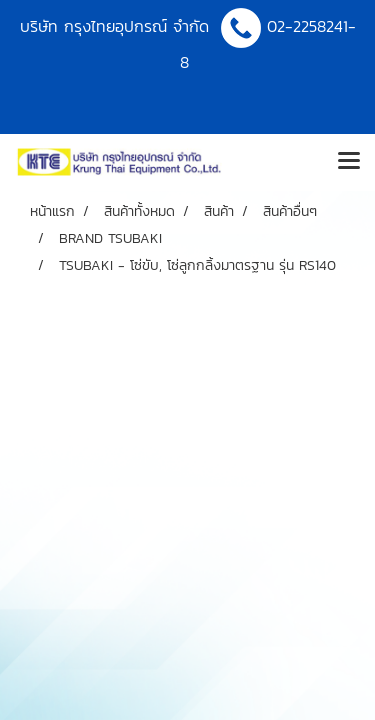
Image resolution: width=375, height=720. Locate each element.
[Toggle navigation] (349, 162)
